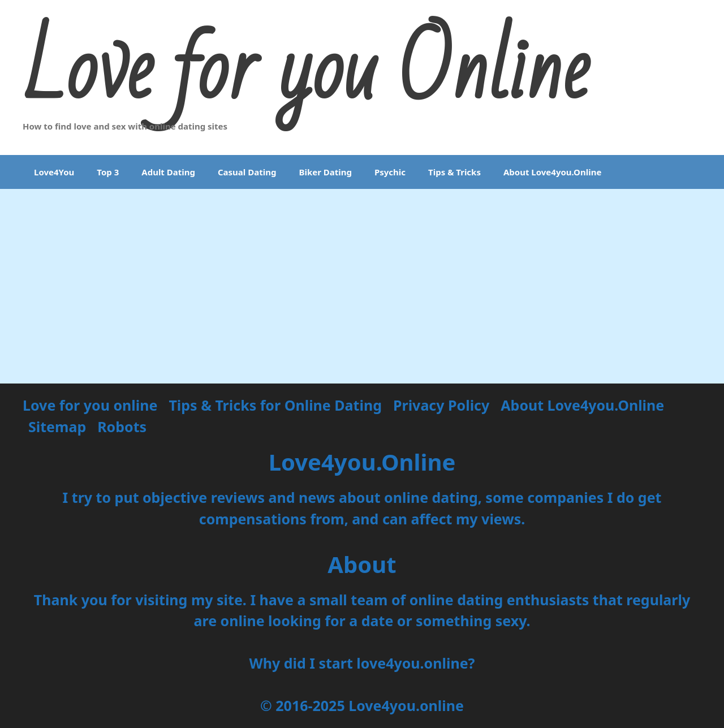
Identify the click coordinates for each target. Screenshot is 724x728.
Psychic (390, 172)
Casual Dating (247, 172)
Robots (122, 427)
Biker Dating (325, 172)
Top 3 (108, 172)
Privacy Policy (441, 405)
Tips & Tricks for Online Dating (275, 405)
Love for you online (90, 405)
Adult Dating (168, 172)
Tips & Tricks (454, 172)
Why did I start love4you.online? (362, 663)
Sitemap (57, 427)
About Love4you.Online (552, 172)
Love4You (54, 172)
